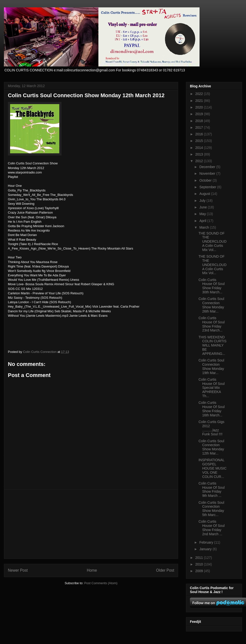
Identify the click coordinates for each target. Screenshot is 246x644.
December (208, 167)
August (205, 194)
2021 (200, 101)
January (206, 549)
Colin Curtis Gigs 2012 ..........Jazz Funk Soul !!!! (211, 428)
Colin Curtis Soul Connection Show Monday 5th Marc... (211, 509)
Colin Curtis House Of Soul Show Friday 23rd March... (212, 324)
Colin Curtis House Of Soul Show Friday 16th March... (212, 409)
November (208, 173)
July (203, 201)
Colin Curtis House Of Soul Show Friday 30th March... (212, 286)
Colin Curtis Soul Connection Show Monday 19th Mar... (211, 366)
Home (92, 570)
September (208, 187)
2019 (200, 114)
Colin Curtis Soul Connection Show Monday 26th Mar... (211, 305)
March (205, 227)
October (206, 180)
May (203, 214)
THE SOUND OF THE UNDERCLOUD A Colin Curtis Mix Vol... (213, 242)
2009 (200, 571)
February (207, 542)
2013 (200, 154)
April (203, 221)
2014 (200, 148)
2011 (200, 558)
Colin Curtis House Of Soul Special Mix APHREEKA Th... (212, 388)
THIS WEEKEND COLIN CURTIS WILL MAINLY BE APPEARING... (213, 345)
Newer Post (18, 570)
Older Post (165, 570)
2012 (200, 161)
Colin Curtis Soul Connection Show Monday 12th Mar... (211, 447)
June (203, 207)
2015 (200, 141)
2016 (200, 134)
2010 (200, 564)
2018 (200, 121)
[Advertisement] (91, 524)
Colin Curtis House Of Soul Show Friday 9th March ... (212, 489)
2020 (200, 107)
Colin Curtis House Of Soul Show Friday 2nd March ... (212, 528)
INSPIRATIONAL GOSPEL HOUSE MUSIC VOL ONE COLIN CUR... (213, 468)
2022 (200, 94)
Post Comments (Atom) (101, 583)
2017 (200, 127)
